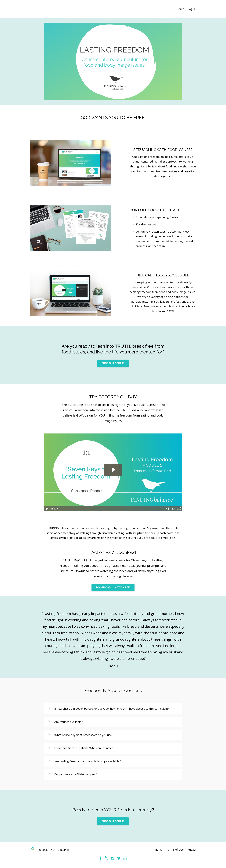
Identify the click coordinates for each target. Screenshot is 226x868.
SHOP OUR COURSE (113, 363)
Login (191, 9)
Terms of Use (175, 850)
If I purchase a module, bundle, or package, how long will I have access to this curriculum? (112, 709)
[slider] (110, 509)
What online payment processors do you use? (84, 735)
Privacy (192, 850)
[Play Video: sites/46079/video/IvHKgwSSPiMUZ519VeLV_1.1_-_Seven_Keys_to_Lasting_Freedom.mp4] (113, 470)
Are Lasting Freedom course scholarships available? (88, 761)
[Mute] (167, 509)
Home (180, 9)
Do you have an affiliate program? (76, 774)
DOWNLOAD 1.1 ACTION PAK (113, 587)
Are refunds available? (69, 722)
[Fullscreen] (179, 509)
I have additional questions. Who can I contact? (84, 748)
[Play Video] (47, 509)
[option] (113, 637)
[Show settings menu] (173, 509)
